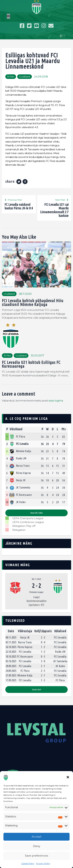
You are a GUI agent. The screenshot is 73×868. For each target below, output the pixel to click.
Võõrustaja (25, 631)
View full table (36, 513)
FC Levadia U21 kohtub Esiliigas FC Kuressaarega (31, 364)
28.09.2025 (11, 666)
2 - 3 (43, 671)
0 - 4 (43, 642)
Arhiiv (11, 77)
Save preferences (36, 856)
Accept (36, 837)
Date (11, 631)
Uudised (25, 77)
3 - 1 (43, 666)
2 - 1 (43, 675)
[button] (68, 777)
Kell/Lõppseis (43, 631)
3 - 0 (43, 661)
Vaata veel (36, 689)
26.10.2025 (11, 647)
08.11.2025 (36, 579)
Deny (37, 846)
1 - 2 (43, 652)
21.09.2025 (11, 675)
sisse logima (56, 401)
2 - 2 (43, 637)
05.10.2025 (11, 661)
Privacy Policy (43, 863)
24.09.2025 (11, 671)
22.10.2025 (11, 652)
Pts (64, 429)
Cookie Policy (28, 863)
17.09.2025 (11, 680)
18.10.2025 (11, 657)
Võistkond (16, 429)
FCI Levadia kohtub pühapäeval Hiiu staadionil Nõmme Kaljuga (33, 303)
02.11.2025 (11, 642)
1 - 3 (43, 647)
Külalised (60, 631)
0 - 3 (43, 657)
